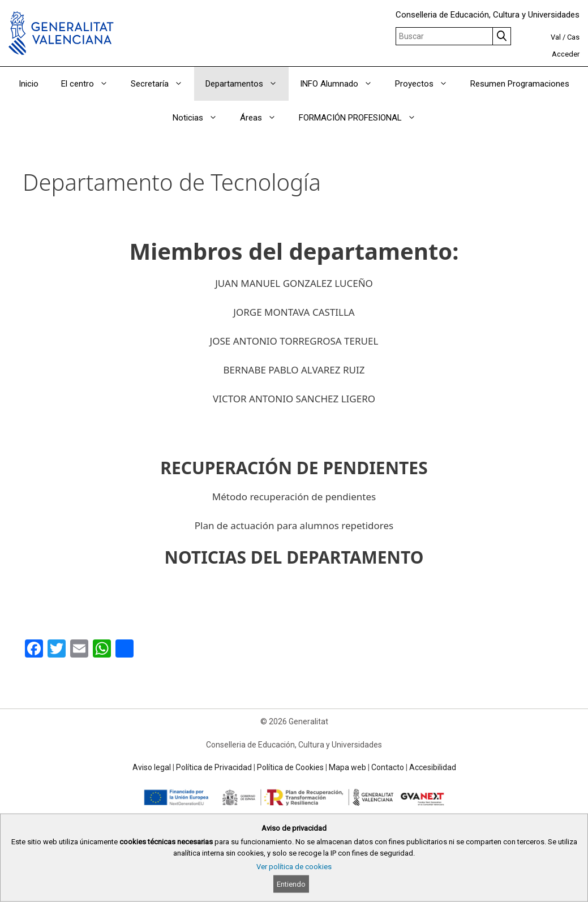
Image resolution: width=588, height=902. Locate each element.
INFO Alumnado (342, 84)
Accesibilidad (433, 767)
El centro (90, 84)
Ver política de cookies (294, 867)
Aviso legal (152, 767)
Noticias (201, 118)
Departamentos (247, 84)
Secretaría (162, 84)
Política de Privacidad (214, 767)
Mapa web (347, 767)
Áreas (264, 118)
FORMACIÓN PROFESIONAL (363, 118)
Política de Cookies (290, 767)
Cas (573, 37)
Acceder (566, 54)
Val (556, 37)
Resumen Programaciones (520, 84)
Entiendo (291, 884)
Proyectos (427, 84)
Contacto (388, 767)
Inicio (29, 84)
